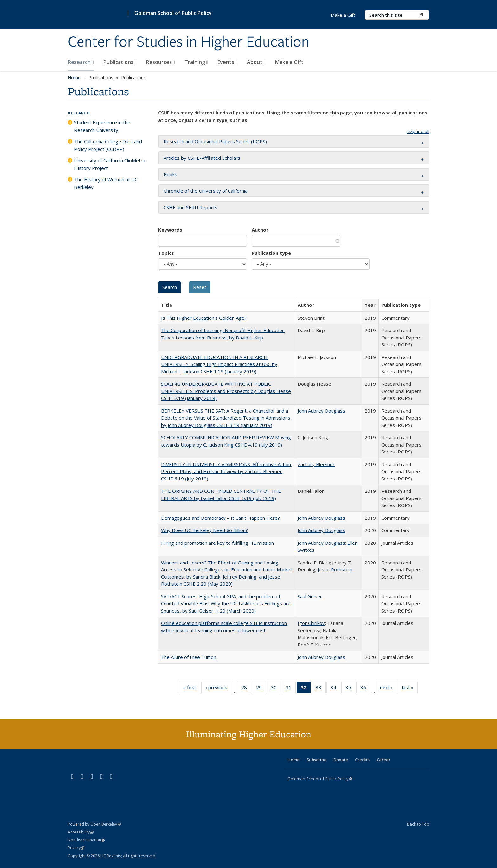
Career (384, 760)
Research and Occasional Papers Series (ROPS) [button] (215, 141)
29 (261, 689)
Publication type (271, 253)
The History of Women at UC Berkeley (106, 183)
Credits (362, 760)
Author (260, 230)
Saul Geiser (310, 596)
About (256, 62)
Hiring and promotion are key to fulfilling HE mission (217, 543)
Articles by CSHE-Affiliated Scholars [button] (202, 158)
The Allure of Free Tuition (189, 657)
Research (81, 62)
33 (321, 689)
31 (291, 689)
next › (388, 689)
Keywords (170, 230)
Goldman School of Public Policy (173, 13)
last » (410, 689)
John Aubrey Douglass (321, 411)
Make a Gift (289, 62)
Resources (161, 62)
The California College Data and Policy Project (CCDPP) (108, 145)
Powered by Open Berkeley (94, 824)
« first (192, 689)
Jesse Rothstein (335, 569)
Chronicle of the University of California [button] (206, 191)
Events (227, 62)
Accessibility (81, 832)
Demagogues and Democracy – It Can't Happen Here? (220, 518)
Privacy (76, 848)
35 (350, 689)
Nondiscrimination (86, 840)
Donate (341, 760)
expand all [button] (418, 131)
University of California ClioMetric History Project (110, 164)
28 (246, 689)
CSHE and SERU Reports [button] (190, 207)
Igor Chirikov (311, 623)
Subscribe (316, 760)
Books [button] (170, 174)
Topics (166, 253)
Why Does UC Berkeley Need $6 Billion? (204, 530)
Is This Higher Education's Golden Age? (204, 318)
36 (365, 689)
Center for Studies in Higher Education (189, 42)
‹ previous (218, 689)
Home (74, 77)
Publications (120, 62)
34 (336, 689)
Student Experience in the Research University (102, 126)
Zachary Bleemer (316, 464)
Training (196, 62)
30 (276, 689)
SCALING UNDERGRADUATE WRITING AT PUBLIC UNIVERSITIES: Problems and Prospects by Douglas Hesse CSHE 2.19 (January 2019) (226, 391)
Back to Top (418, 824)
